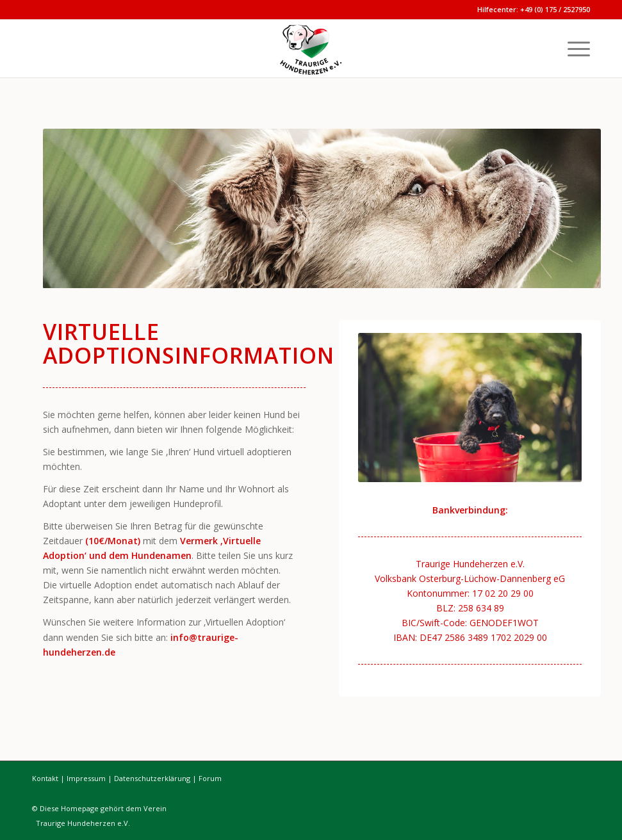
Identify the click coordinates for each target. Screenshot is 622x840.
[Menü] (572, 49)
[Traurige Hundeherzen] (311, 49)
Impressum (86, 778)
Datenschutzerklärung (152, 778)
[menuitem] (572, 49)
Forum (210, 778)
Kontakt (45, 778)
